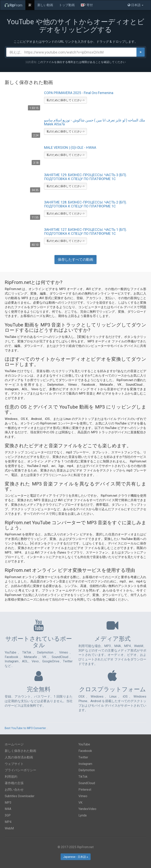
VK (80, 803)
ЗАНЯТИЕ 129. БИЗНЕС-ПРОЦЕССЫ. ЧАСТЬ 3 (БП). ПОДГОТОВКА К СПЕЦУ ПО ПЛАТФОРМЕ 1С (85, 177)
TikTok (83, 777)
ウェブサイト (14, 764)
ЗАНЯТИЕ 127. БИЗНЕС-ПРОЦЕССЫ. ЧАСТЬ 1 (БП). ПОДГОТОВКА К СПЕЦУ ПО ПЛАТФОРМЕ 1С (85, 232)
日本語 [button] (135, 5)
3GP (8, 815)
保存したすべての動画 (75, 259)
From (14, 5)
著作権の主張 (14, 783)
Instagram (85, 764)
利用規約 (11, 777)
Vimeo (83, 796)
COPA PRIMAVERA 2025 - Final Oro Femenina (79, 93)
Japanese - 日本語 (76, 857)
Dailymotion (87, 770)
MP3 (8, 803)
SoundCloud (87, 783)
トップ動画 (67, 5)
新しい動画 (45, 5)
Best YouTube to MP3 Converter (25, 728)
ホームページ (14, 744)
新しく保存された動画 (20, 751)
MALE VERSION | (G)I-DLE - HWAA (70, 148)
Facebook (85, 751)
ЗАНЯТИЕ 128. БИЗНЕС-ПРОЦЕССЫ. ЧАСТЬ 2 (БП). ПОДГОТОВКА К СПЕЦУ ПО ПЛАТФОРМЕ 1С (85, 204)
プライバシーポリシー (20, 770)
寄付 (87, 5)
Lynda (82, 815)
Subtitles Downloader (20, 796)
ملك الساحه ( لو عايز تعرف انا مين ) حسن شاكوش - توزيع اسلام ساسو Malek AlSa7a (95, 122)
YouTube (84, 744)
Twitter (83, 757)
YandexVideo (87, 809)
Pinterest (85, 790)
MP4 (8, 822)
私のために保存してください (65, 100)
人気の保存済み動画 (19, 757)
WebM (9, 828)
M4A (8, 809)
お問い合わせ (14, 790)
